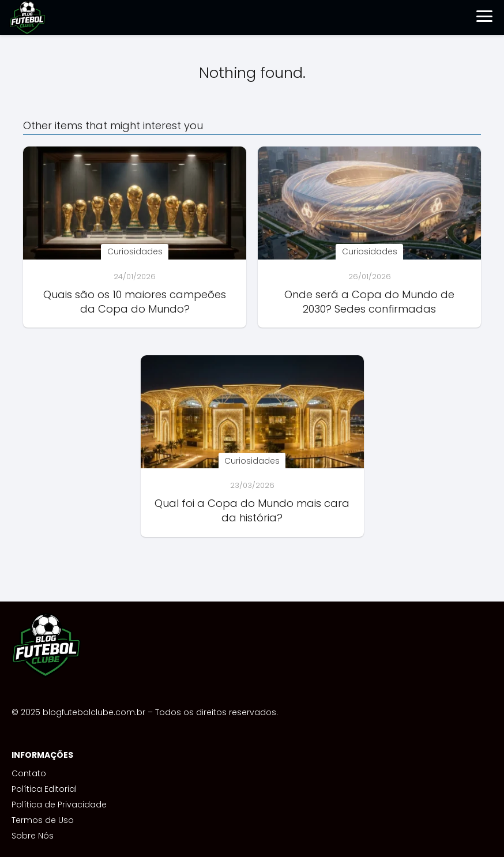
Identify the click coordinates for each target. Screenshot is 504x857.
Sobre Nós (33, 836)
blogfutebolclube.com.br (94, 712)
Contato (29, 773)
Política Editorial (44, 789)
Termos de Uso (43, 820)
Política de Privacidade (59, 805)
